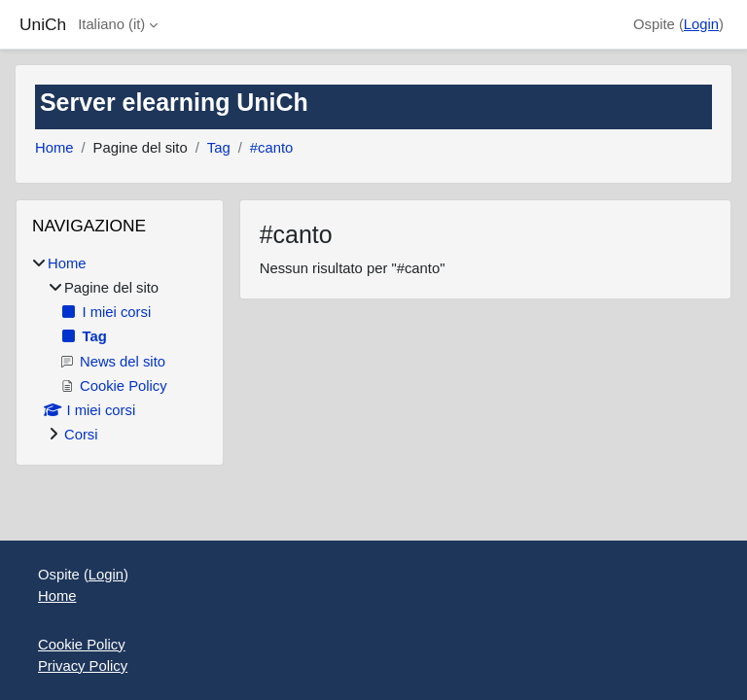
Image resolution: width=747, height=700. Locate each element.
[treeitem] (120, 350)
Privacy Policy (83, 666)
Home (54, 148)
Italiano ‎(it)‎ (111, 24)
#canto (271, 148)
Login (701, 24)
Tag (219, 148)
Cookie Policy (82, 645)
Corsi (81, 435)
